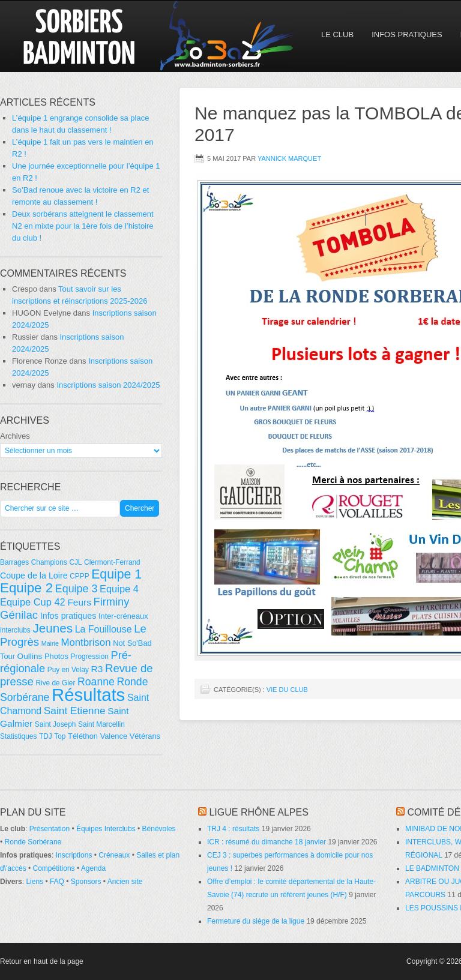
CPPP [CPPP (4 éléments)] (79, 576)
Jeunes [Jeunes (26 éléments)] (53, 628)
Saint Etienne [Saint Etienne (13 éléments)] (75, 711)
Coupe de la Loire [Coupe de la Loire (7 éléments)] (34, 576)
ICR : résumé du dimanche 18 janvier (267, 842)
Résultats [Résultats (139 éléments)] (88, 695)
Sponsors (86, 882)
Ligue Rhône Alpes (258, 812)
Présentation (50, 829)
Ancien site (125, 882)
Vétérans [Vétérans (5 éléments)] (145, 736)
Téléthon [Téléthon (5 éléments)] (83, 736)
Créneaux (114, 855)
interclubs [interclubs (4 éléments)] (15, 630)
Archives (15, 436)
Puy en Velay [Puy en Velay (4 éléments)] (68, 670)
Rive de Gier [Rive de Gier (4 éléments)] (55, 683)
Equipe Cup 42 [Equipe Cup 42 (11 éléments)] (33, 602)
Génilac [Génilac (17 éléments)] (19, 615)
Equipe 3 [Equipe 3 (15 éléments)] (77, 589)
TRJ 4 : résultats (233, 829)
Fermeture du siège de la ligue (256, 921)
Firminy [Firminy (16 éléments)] (112, 602)
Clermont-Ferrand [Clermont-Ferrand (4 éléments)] (112, 562)
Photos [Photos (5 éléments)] (56, 656)
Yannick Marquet (289, 158)
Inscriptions (74, 855)
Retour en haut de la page (42, 961)
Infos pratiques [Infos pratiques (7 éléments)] (68, 616)
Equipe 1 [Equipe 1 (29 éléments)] (116, 574)
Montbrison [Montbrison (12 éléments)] (86, 642)
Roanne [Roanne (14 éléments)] (96, 682)
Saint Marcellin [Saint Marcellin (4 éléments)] (101, 724)
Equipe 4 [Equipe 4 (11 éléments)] (119, 589)
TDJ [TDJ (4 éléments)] (46, 736)
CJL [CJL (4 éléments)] (75, 562)
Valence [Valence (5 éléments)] (114, 736)
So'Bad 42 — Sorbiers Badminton (105, 36)
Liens (35, 882)
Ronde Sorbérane (33, 842)
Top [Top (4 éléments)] (60, 736)
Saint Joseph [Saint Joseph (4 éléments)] (56, 724)
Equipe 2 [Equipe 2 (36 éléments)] (26, 588)
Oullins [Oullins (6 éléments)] (30, 656)
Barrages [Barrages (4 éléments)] (14, 562)
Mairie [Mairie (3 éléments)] (50, 643)
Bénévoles (159, 829)
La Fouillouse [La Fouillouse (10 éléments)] (104, 629)
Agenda (93, 868)
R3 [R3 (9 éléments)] (97, 669)
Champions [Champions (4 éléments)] (49, 562)
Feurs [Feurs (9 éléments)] (79, 602)
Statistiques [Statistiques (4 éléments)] (18, 736)
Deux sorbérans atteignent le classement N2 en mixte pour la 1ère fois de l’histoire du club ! (83, 226)
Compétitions (54, 868)
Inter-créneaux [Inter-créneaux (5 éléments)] (123, 616)
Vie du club (287, 690)
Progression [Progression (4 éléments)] (90, 657)
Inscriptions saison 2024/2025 (108, 385)
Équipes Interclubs (106, 829)
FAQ (57, 882)
